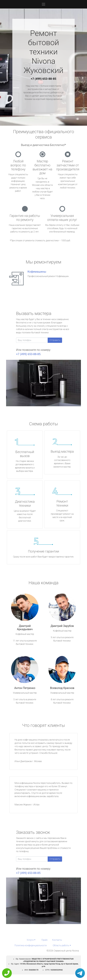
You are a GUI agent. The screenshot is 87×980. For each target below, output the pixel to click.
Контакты (57, 940)
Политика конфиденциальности (30, 945)
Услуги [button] (30, 940)
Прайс (45, 940)
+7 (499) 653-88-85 (43, 79)
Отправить (55, 340)
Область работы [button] (61, 945)
